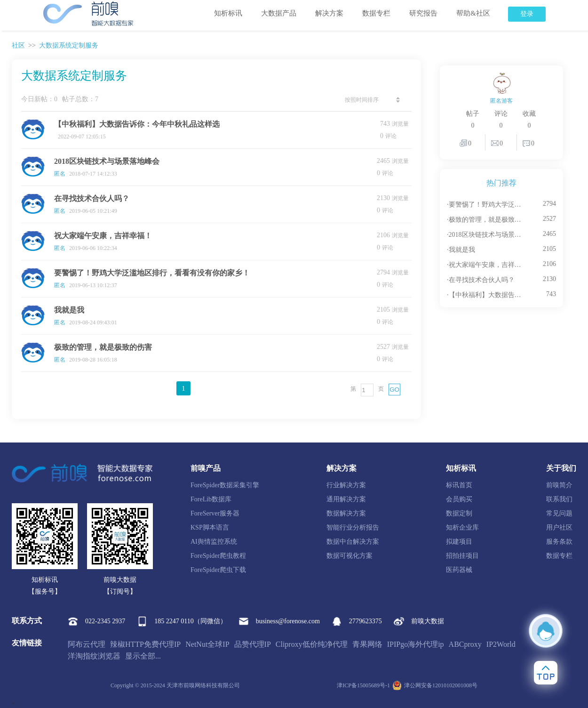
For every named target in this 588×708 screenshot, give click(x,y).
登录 (527, 14)
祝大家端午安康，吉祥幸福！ (103, 236)
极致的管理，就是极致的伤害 (103, 347)
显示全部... (143, 656)
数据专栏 (376, 13)
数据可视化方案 (350, 556)
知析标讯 (228, 13)
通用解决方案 (346, 499)
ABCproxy (465, 644)
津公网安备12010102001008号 (435, 685)
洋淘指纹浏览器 (94, 656)
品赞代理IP (253, 644)
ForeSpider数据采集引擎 (225, 485)
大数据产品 (279, 13)
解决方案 (329, 13)
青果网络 (367, 644)
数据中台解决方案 (353, 542)
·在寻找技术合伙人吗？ (481, 280)
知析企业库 (462, 527)
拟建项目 (459, 542)
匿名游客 (501, 101)
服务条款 (559, 542)
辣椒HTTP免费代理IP (145, 644)
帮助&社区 (473, 13)
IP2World (501, 644)
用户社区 (559, 527)
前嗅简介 (559, 485)
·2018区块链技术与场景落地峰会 (486, 235)
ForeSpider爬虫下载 (218, 570)
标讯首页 (459, 485)
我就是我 (69, 310)
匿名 (60, 174)
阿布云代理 (87, 644)
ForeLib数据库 (211, 499)
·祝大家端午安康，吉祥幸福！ (486, 265)
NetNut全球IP (207, 644)
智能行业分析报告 (353, 527)
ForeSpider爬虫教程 (218, 556)
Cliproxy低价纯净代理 (312, 644)
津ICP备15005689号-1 (363, 685)
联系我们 (559, 499)
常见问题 (559, 513)
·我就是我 (461, 250)
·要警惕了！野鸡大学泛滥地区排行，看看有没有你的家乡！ (486, 205)
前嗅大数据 (419, 621)
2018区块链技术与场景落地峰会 (107, 161)
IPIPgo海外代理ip (416, 644)
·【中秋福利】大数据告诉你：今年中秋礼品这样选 (486, 295)
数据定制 (459, 513)
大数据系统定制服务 (69, 45)
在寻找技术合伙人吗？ (92, 198)
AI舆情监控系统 (214, 542)
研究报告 (423, 13)
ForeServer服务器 (215, 513)
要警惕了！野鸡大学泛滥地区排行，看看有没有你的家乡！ (152, 273)
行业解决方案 (346, 485)
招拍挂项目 (462, 556)
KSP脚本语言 (210, 527)
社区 (18, 45)
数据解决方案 (346, 513)
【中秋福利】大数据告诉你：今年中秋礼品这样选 (137, 124)
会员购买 (459, 499)
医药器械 (459, 570)
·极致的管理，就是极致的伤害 (486, 220)
